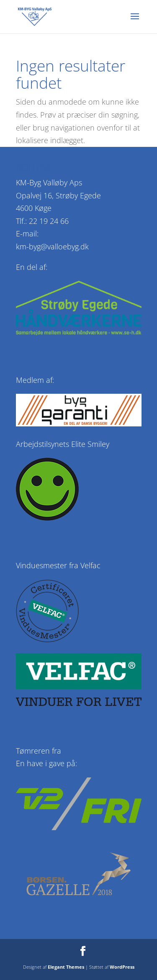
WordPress (122, 967)
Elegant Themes (66, 967)
